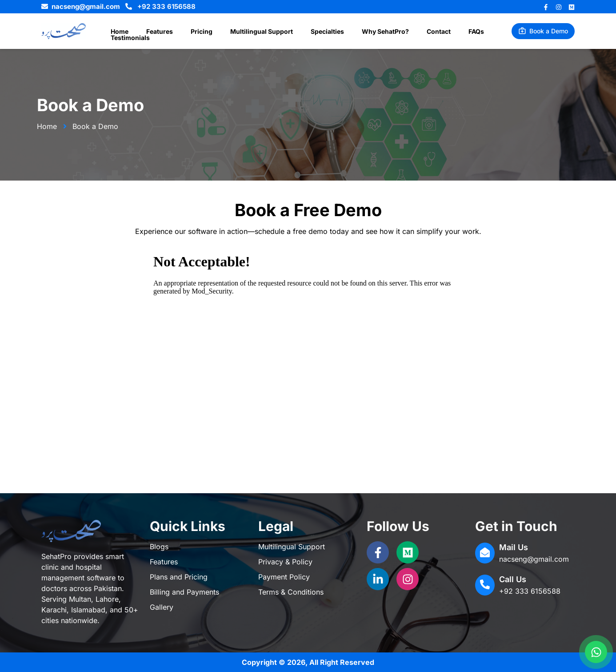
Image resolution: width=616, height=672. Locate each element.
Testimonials (476, 32)
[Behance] (572, 7)
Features (152, 32)
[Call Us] (485, 585)
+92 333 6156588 (530, 591)
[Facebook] (546, 7)
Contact (404, 32)
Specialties (303, 32)
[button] (543, 31)
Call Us (513, 579)
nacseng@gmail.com (534, 559)
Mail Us (514, 547)
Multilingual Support (243, 32)
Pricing (188, 32)
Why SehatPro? (356, 32)
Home (117, 32)
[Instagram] (559, 7)
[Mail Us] (485, 553)
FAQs (436, 32)
